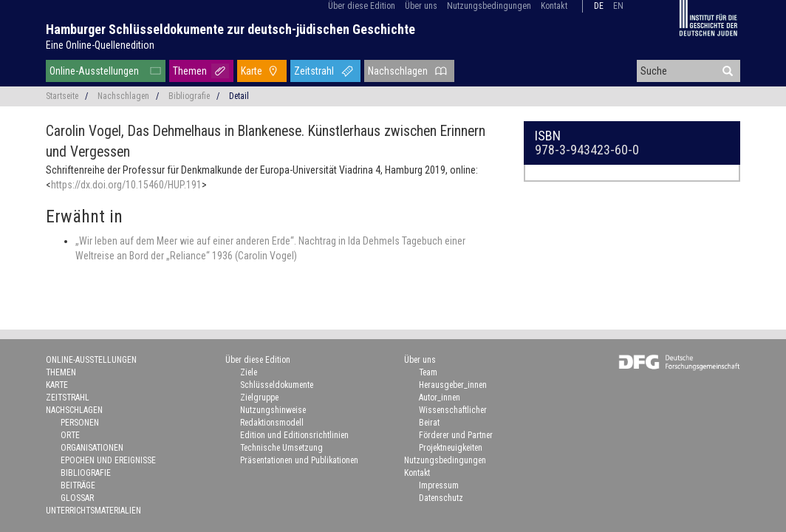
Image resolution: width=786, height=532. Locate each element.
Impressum (439, 485)
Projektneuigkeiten (451, 448)
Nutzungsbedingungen (489, 6)
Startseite (62, 96)
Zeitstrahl (314, 71)
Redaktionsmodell (272, 423)
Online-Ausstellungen (94, 71)
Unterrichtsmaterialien (93, 511)
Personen (80, 423)
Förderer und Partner (456, 435)
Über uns (421, 6)
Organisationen (92, 448)
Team (428, 372)
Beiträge (78, 485)
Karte (252, 71)
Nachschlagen (398, 71)
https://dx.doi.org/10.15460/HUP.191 (126, 185)
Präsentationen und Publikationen (299, 460)
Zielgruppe (259, 398)
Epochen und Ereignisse (108, 460)
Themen (190, 71)
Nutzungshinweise (273, 410)
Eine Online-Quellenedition (100, 45)
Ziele (249, 372)
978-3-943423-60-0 (587, 150)
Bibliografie (189, 96)
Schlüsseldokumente (277, 385)
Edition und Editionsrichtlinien (294, 435)
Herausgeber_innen (453, 385)
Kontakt (554, 6)
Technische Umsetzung (281, 448)
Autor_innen (440, 398)
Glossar (77, 498)
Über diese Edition (362, 6)
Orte (70, 435)
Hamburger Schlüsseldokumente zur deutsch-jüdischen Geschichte (230, 29)
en (618, 6)
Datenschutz (441, 498)
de (599, 6)
